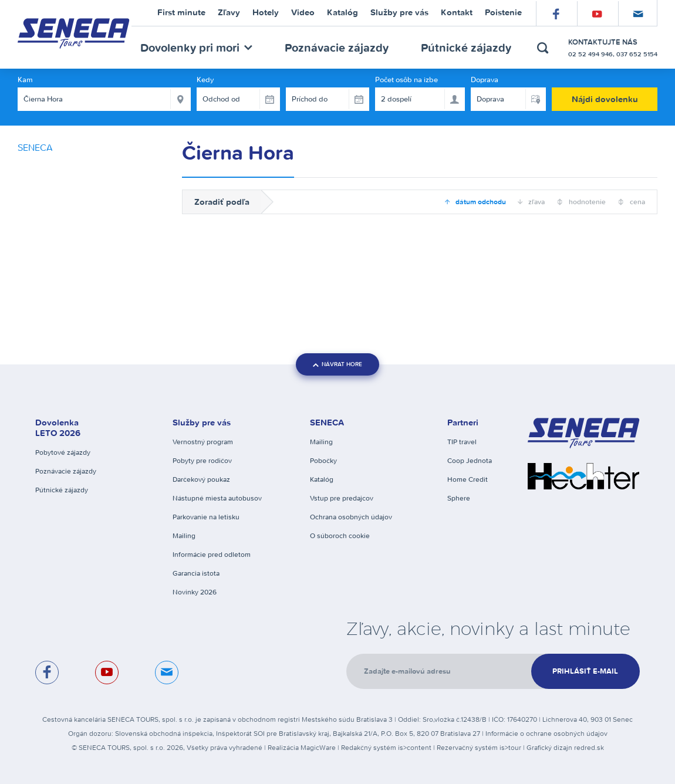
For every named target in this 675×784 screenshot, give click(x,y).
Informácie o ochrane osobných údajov (546, 733)
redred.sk (589, 747)
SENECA (35, 147)
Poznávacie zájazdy (337, 47)
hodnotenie (586, 202)
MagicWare (318, 747)
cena (637, 202)
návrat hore (338, 364)
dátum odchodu (480, 202)
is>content (415, 747)
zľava (536, 202)
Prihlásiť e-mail (585, 671)
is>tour (510, 747)
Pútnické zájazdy (466, 47)
